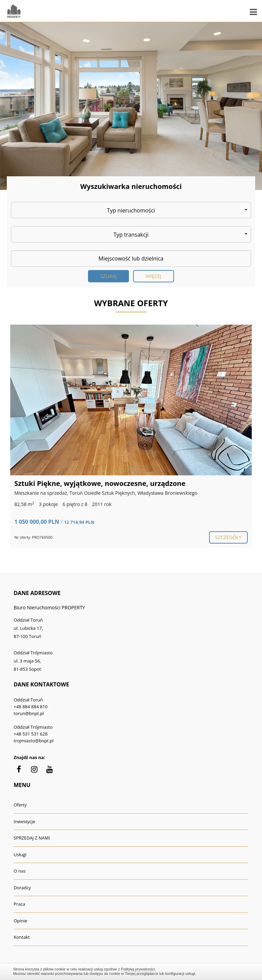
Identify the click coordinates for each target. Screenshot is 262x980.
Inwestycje (24, 821)
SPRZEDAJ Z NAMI (32, 838)
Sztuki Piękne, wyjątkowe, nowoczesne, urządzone (100, 483)
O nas (20, 871)
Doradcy (22, 888)
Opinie (20, 921)
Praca (19, 904)
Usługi (20, 855)
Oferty (20, 805)
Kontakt (22, 937)
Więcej (154, 276)
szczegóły (228, 537)
